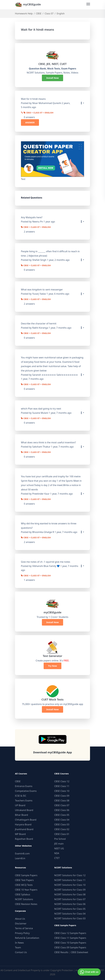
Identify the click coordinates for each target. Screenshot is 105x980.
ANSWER (30, 122)
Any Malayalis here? (32, 217)
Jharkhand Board (24, 829)
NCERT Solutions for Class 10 (70, 885)
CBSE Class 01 (62, 834)
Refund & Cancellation (27, 938)
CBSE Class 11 (62, 786)
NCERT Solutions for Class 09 (70, 890)
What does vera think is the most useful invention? (48, 442)
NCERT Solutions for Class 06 (70, 904)
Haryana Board (23, 824)
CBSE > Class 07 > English (38, 113)
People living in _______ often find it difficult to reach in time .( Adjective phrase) (50, 254)
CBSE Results (61, 952)
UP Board (20, 805)
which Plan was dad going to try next (41, 409)
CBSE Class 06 (62, 810)
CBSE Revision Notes (26, 904)
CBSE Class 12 (62, 781)
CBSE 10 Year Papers (26, 890)
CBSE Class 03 (62, 824)
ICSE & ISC (21, 796)
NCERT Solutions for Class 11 (70, 880)
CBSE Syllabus (23, 894)
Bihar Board (21, 815)
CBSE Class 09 (62, 796)
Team (18, 947)
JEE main (59, 844)
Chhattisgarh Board (26, 820)
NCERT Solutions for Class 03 (70, 918)
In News (19, 943)
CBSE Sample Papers (26, 875)
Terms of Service (24, 928)
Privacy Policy (22, 933)
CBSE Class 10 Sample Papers (70, 943)
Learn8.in (20, 858)
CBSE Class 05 (62, 815)
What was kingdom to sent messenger (42, 290)
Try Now (52, 666)
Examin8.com (22, 854)
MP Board (20, 834)
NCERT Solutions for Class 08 (70, 894)
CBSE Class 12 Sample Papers (70, 933)
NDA (57, 853)
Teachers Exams (24, 801)
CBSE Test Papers (24, 880)
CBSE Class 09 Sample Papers (70, 947)
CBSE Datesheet (79, 952)
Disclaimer (21, 924)
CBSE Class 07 (62, 805)
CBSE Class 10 (62, 791)
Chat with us (89, 972)
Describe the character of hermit (39, 324)
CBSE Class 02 (62, 829)
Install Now (52, 78)
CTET (57, 858)
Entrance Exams (24, 786)
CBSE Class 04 (62, 820)
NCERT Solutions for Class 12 (70, 875)
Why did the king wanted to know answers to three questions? (49, 526)
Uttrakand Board (24, 810)
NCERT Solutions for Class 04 (70, 914)
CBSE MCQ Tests (24, 885)
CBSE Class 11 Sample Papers (70, 938)
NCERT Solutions (24, 899)
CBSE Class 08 (62, 801)
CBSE (39, 14)
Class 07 (49, 14)
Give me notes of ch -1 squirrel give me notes (46, 562)
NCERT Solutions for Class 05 (70, 909)
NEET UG (59, 848)
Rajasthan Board (24, 839)
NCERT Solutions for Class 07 (70, 899)
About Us (20, 919)
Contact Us (21, 952)
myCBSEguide (28, 5)
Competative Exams (26, 791)
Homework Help (24, 14)
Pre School (60, 839)
